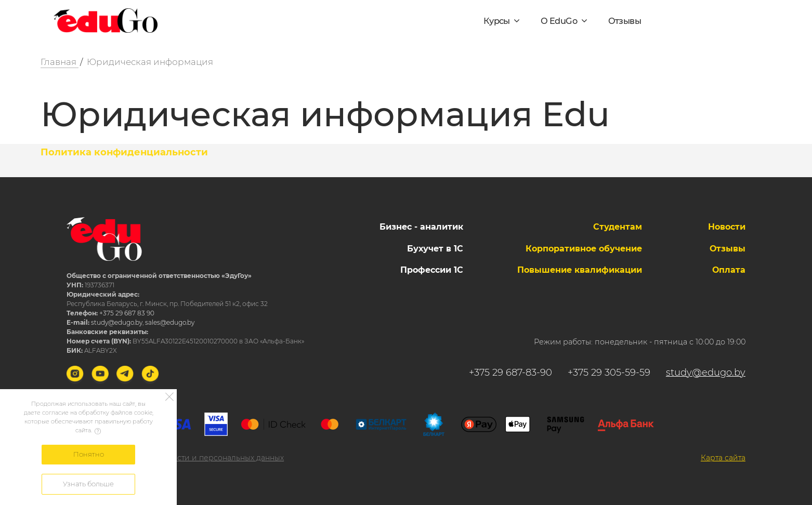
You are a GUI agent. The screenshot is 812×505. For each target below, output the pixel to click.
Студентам (618, 227)
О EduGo (560, 21)
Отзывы (625, 21)
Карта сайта (723, 458)
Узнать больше (88, 484)
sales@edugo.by (170, 322)
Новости (727, 227)
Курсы (497, 21)
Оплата (729, 270)
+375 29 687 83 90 (127, 313)
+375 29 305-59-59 (609, 373)
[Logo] (106, 21)
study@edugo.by (117, 322)
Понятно (89, 454)
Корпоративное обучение (584, 249)
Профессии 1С (432, 270)
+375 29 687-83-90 (510, 373)
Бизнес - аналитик (421, 227)
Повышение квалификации (580, 270)
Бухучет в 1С (435, 249)
